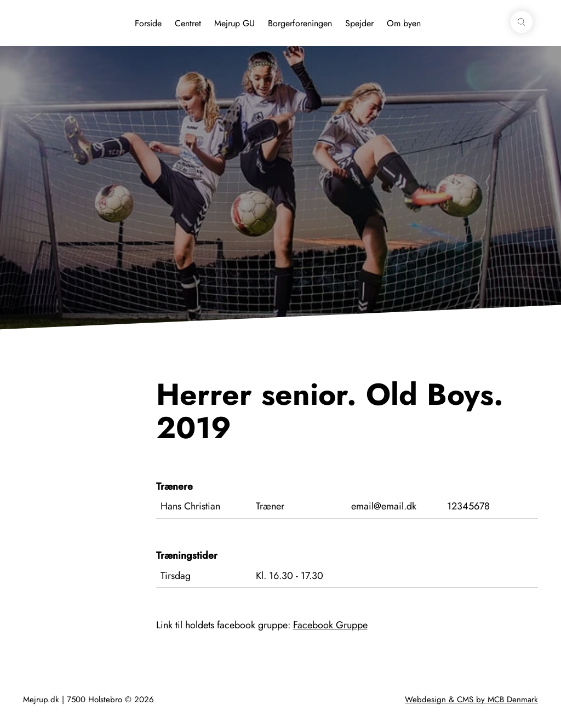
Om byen (404, 23)
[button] (522, 22)
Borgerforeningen (300, 23)
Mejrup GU (234, 23)
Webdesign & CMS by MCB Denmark (471, 700)
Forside (148, 23)
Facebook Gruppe (330, 625)
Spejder (359, 23)
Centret (188, 23)
